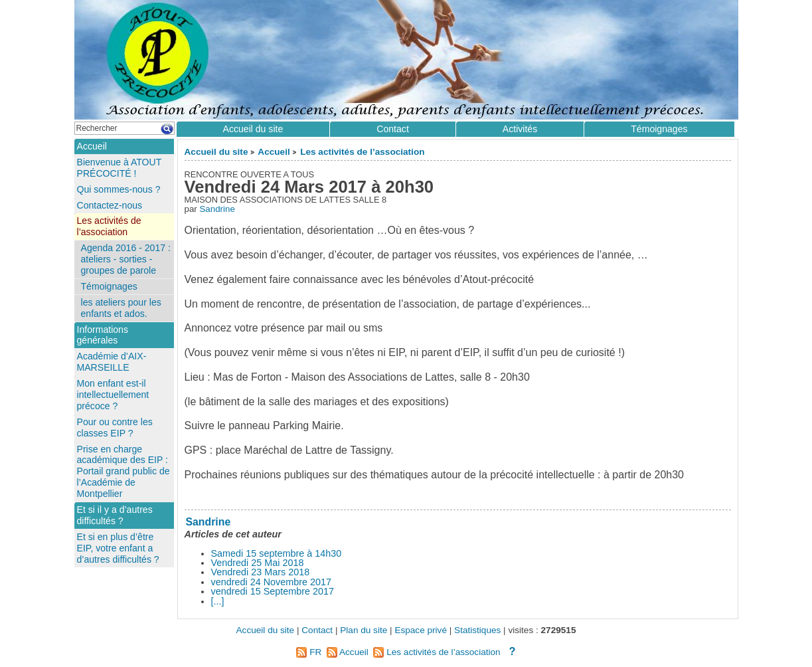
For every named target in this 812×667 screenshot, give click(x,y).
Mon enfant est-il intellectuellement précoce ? (113, 395)
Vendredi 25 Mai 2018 (258, 563)
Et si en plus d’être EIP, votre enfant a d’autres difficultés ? (118, 548)
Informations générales (103, 335)
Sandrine (217, 209)
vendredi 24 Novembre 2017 (272, 582)
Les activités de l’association (362, 152)
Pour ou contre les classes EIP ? (115, 428)
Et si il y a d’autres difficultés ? (115, 515)
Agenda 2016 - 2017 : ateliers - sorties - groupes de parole (126, 259)
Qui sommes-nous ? (119, 189)
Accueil (274, 152)
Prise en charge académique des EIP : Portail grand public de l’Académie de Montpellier (123, 472)
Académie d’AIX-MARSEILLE (112, 362)
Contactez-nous (110, 205)
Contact (393, 129)
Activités (520, 129)
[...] (218, 601)
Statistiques (477, 630)
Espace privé (421, 630)
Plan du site (364, 630)
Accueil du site (216, 152)
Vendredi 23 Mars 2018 (261, 572)
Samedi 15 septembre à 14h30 (277, 553)
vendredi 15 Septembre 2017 (273, 591)
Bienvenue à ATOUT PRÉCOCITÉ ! (120, 168)
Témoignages (659, 129)
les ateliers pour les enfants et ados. (121, 308)
